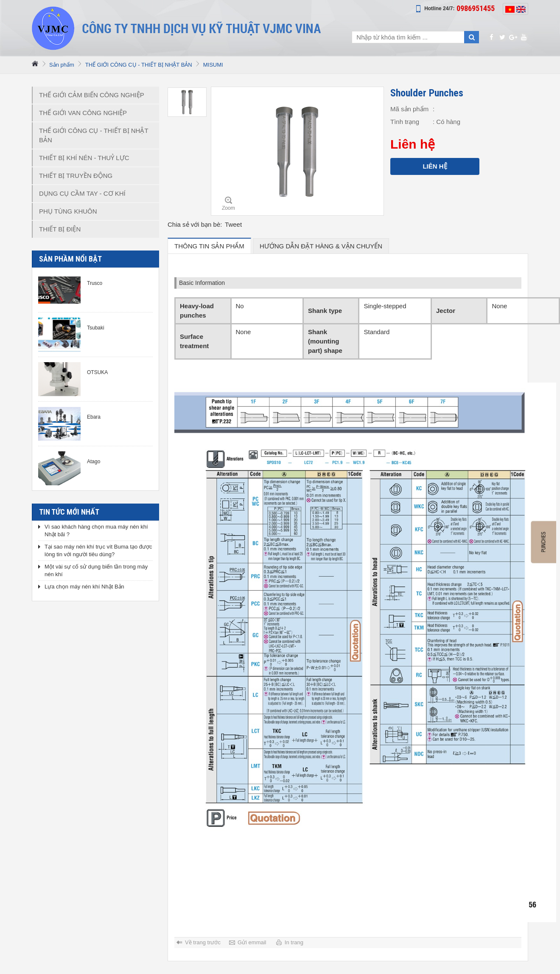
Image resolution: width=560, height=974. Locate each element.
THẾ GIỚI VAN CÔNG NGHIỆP (83, 113)
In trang (294, 942)
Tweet (233, 224)
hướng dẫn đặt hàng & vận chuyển (321, 246)
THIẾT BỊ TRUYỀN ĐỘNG (76, 176)
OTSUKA (97, 372)
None (499, 306)
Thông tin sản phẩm (209, 246)
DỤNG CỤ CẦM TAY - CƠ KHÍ (82, 193)
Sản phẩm (62, 65)
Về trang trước (203, 942)
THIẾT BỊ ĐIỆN (60, 229)
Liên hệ (435, 166)
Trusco (95, 283)
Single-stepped (385, 306)
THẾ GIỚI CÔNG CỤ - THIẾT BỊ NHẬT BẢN (139, 65)
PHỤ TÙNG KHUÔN (68, 211)
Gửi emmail (252, 942)
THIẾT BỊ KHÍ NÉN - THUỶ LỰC (84, 158)
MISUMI (213, 65)
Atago (94, 462)
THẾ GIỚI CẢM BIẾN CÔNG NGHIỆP (92, 95)
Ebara (94, 417)
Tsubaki (96, 328)
